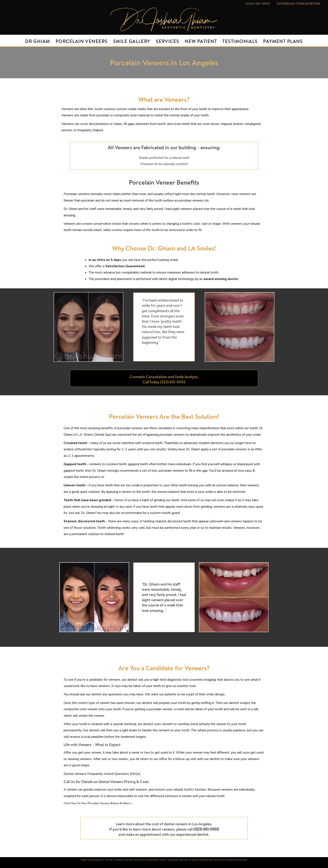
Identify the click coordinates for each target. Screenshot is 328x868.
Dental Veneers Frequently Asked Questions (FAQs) (102, 774)
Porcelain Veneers (82, 41)
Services (168, 41)
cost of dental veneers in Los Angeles (182, 824)
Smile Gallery (132, 41)
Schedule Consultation (299, 4)
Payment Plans (283, 41)
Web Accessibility (93, 860)
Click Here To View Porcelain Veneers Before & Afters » (98, 803)
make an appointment (143, 834)
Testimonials (240, 41)
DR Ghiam (38, 41)
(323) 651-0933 (258, 4)
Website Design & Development (189, 860)
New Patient (201, 41)
